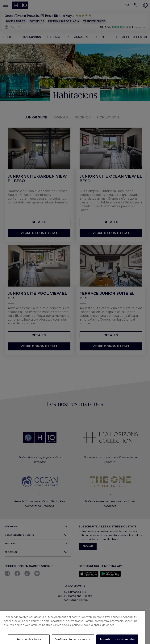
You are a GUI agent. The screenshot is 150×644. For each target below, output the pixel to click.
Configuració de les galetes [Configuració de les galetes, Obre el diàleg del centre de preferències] (73, 639)
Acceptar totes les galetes (117, 639)
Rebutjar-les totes (29, 639)
